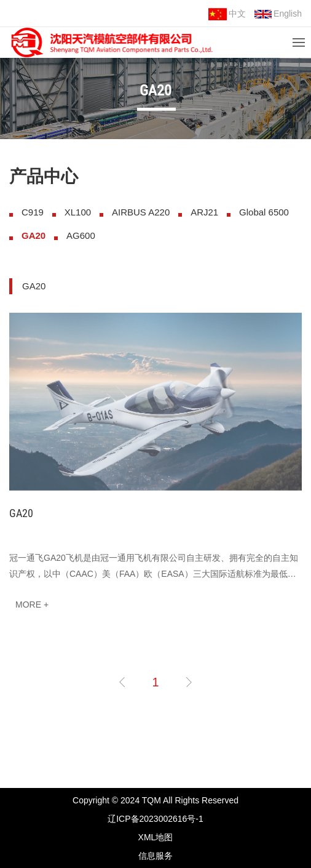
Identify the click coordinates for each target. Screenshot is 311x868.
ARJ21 (204, 212)
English (278, 14)
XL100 (78, 212)
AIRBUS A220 (141, 212)
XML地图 (156, 837)
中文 (227, 14)
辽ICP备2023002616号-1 (155, 819)
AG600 (81, 235)
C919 (33, 212)
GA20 (33, 235)
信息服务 (155, 856)
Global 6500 (264, 212)
